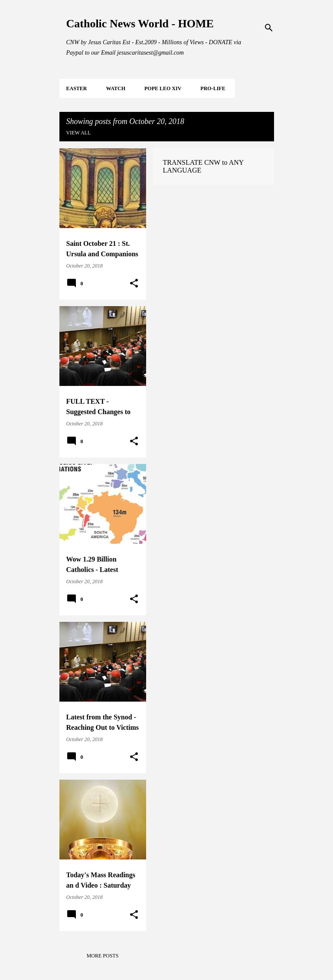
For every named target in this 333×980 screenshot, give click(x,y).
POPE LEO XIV (163, 88)
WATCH (116, 88)
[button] (134, 284)
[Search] (269, 28)
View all (79, 133)
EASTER (77, 88)
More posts (103, 956)
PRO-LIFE (213, 88)
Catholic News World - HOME (140, 24)
